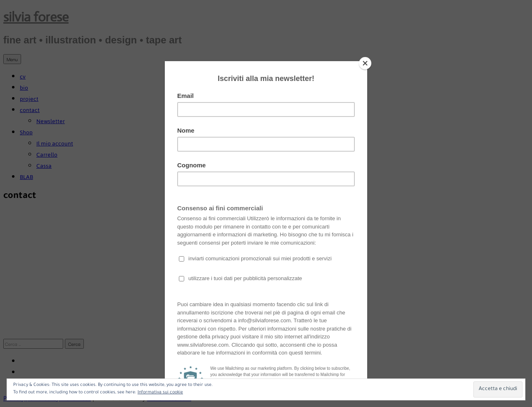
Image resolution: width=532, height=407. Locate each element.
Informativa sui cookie (160, 393)
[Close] (365, 63)
